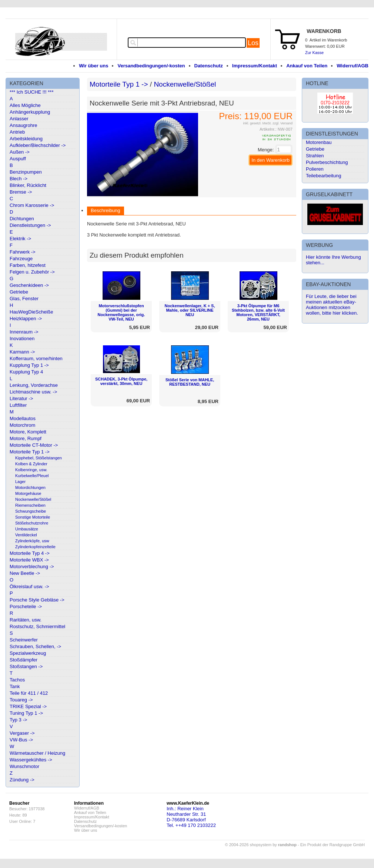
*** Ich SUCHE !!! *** (32, 92)
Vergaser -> (22, 733)
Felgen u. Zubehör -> (32, 272)
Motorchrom (22, 425)
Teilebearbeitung (323, 176)
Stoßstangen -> (26, 666)
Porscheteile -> (26, 606)
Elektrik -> (20, 239)
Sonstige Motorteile (33, 517)
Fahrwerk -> (23, 252)
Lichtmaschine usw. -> (33, 392)
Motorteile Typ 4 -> (30, 553)
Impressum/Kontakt (255, 66)
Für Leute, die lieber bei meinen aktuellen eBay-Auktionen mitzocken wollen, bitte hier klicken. (332, 305)
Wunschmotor (24, 766)
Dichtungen (22, 219)
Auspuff (18, 159)
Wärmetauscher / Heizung (37, 753)
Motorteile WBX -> (29, 560)
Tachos (17, 680)
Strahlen (315, 156)
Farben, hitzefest (28, 265)
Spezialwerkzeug (28, 653)
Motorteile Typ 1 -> (30, 452)
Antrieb (17, 132)
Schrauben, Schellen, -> (35, 646)
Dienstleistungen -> (30, 225)
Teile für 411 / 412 (29, 693)
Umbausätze (27, 529)
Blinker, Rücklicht (28, 185)
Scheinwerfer (24, 640)
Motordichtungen (30, 487)
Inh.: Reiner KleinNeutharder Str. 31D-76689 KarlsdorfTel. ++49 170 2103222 (191, 817)
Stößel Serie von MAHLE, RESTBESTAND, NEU (190, 382)
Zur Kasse (314, 53)
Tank (15, 686)
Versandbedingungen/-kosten (151, 66)
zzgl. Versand (283, 123)
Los (253, 43)
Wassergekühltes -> (31, 760)
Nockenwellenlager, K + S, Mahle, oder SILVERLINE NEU (190, 310)
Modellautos (23, 418)
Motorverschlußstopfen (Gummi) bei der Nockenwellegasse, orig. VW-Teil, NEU (121, 312)
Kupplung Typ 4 (26, 372)
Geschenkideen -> (29, 285)
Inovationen (22, 339)
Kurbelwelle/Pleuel (32, 476)
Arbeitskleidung (26, 139)
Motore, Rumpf (26, 438)
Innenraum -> (24, 332)
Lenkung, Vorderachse (34, 385)
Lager (20, 482)
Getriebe (19, 292)
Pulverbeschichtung (327, 162)
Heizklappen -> (26, 319)
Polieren (315, 169)
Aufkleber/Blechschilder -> (38, 145)
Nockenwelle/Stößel (33, 499)
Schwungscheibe (31, 511)
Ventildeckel (26, 535)
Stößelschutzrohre (32, 523)
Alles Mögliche (25, 105)
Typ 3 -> (18, 720)
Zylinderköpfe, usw (32, 541)
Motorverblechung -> (32, 567)
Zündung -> (22, 780)
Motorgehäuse (28, 493)
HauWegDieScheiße (31, 312)
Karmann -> (22, 352)
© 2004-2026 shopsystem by (261, 845)
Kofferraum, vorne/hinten (36, 358)
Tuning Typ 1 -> (26, 713)
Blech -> (19, 179)
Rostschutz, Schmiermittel (37, 626)
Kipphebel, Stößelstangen (39, 458)
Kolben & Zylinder (31, 464)
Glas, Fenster (24, 299)
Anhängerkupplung (30, 112)
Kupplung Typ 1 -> (29, 365)
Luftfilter (18, 405)
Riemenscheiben (30, 505)
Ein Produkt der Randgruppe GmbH (333, 845)
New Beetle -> (25, 573)
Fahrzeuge (21, 259)
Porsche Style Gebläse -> (37, 600)
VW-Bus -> (21, 740)
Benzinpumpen (26, 172)
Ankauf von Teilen (307, 66)
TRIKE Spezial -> (28, 706)
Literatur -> (21, 398)
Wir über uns (93, 66)
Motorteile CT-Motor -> (34, 445)
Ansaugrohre (23, 125)
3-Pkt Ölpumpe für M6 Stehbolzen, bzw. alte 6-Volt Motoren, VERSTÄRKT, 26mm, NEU (258, 312)
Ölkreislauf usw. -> (29, 587)
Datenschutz (209, 66)
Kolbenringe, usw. (31, 470)
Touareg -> (21, 700)
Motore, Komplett (28, 432)
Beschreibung (106, 210)
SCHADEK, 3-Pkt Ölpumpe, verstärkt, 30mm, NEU (121, 381)
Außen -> (20, 152)
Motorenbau (319, 142)
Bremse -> (21, 192)
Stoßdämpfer (24, 660)
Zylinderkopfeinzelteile (35, 547)
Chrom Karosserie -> (32, 205)
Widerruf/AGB (353, 66)
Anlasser (19, 119)
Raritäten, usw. (26, 620)
